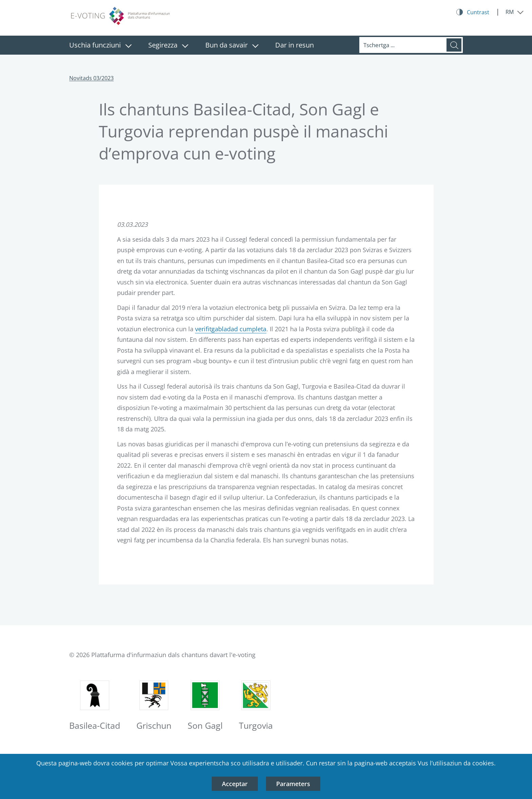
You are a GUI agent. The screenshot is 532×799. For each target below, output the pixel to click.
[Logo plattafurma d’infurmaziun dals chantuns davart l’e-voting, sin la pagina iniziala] (120, 16)
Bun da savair (226, 45)
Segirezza (163, 45)
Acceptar (235, 784)
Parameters (293, 784)
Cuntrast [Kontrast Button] (478, 12)
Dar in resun (294, 45)
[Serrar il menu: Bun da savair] (255, 46)
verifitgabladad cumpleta (231, 329)
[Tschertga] (403, 45)
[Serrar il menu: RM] (515, 12)
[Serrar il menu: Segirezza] (185, 46)
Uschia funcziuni (95, 45)
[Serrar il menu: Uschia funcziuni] (128, 46)
